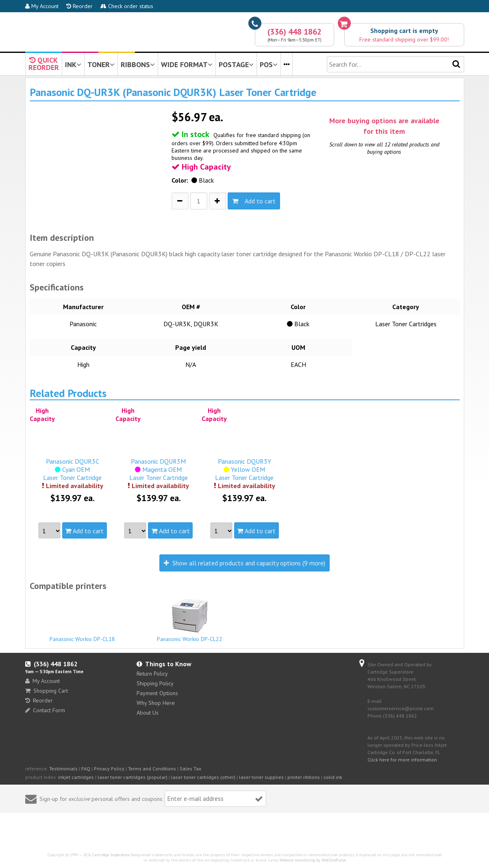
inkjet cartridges (76, 777)
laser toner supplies (261, 777)
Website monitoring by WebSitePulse (313, 860)
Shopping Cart (47, 691)
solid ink (333, 777)
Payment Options (157, 693)
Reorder (79, 6)
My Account (42, 6)
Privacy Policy (109, 769)
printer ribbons (304, 777)
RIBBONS (138, 64)
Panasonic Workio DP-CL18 (83, 635)
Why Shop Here (156, 703)
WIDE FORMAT (187, 64)
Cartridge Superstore (111, 855)
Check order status (127, 6)
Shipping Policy (155, 683)
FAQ (86, 769)
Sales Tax (190, 769)
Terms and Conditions (152, 769)
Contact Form (45, 710)
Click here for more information (402, 760)
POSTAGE (236, 64)
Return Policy (152, 674)
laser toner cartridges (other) (203, 777)
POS (269, 64)
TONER (101, 64)
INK (73, 64)
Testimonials (63, 769)
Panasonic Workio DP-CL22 (190, 620)
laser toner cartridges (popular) (133, 777)
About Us (148, 713)
